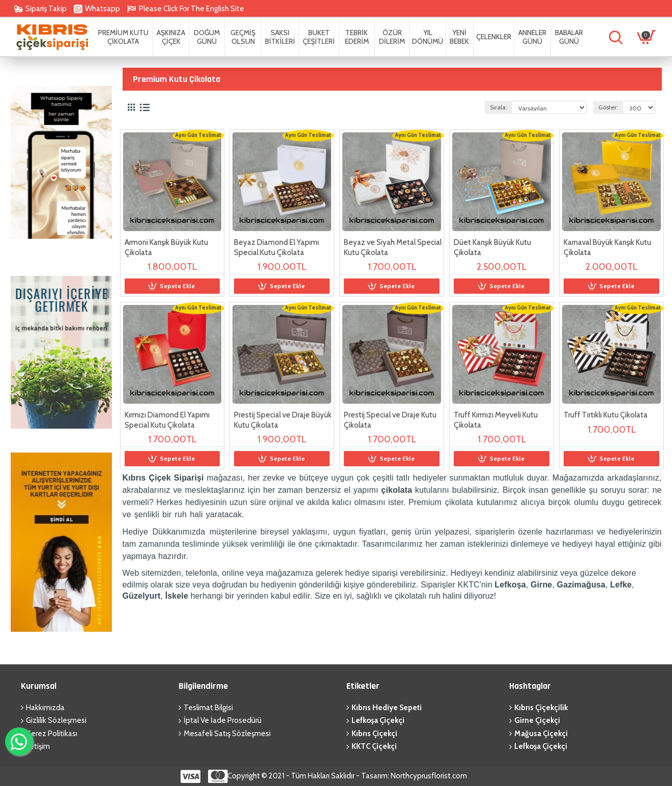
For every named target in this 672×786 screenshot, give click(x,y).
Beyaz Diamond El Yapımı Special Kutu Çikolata (276, 247)
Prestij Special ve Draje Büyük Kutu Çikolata (283, 420)
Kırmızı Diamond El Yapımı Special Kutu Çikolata (167, 420)
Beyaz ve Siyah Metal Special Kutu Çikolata (393, 247)
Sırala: (499, 107)
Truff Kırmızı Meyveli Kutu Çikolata (496, 420)
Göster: (608, 107)
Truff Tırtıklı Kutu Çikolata (606, 415)
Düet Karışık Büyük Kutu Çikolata (492, 247)
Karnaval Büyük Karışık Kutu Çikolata (607, 247)
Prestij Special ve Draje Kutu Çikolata (390, 420)
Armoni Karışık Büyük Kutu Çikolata (166, 247)
